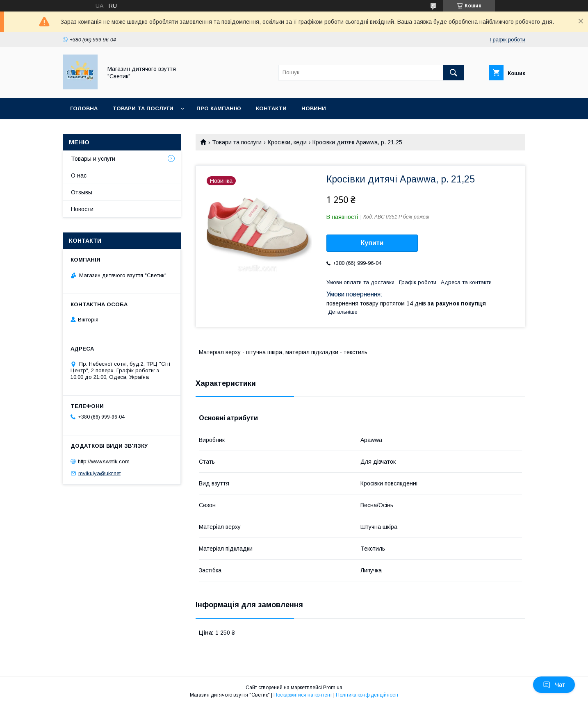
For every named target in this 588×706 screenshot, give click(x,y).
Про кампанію (219, 108)
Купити (372, 243)
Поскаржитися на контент (303, 695)
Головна (84, 108)
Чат (554, 685)
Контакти (271, 108)
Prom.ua (333, 688)
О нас (79, 175)
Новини (314, 108)
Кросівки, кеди (287, 142)
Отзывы (82, 192)
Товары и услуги (93, 159)
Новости (82, 209)
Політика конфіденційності (367, 695)
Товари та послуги (143, 108)
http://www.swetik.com (104, 461)
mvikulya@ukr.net (99, 473)
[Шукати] (454, 73)
